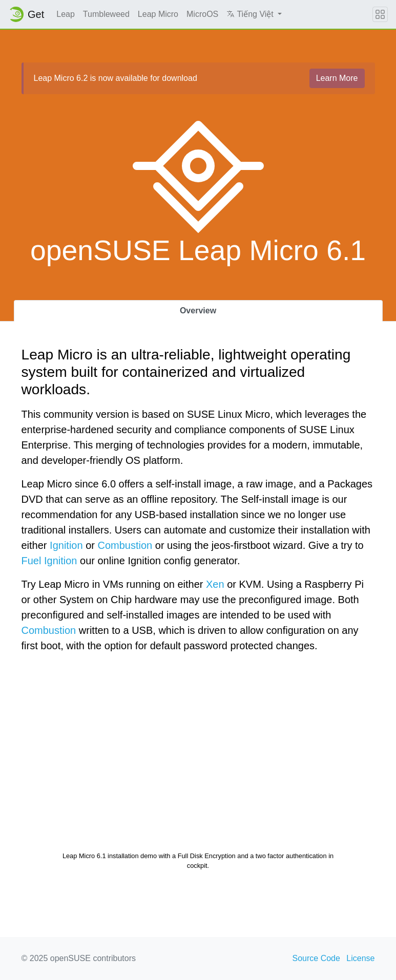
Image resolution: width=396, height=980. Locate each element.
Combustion (125, 545)
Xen (215, 584)
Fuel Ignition (49, 561)
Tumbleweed (106, 14)
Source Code (316, 958)
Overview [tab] (198, 311)
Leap (66, 14)
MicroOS (202, 14)
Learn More (337, 78)
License (360, 958)
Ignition (66, 545)
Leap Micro (158, 14)
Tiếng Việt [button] (251, 14)
